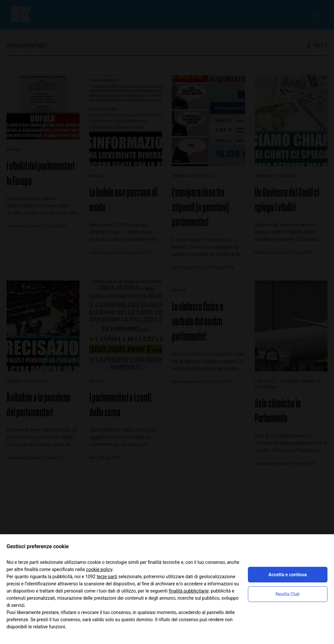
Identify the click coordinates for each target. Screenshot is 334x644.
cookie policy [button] (99, 569)
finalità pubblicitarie (189, 591)
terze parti (107, 577)
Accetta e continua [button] (288, 575)
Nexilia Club (288, 594)
